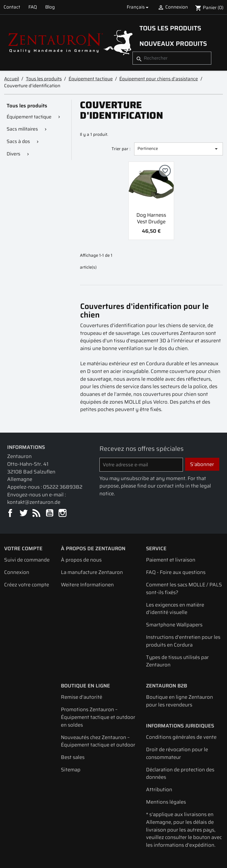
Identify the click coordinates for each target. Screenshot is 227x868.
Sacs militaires (22, 129)
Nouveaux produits (173, 44)
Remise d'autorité (82, 697)
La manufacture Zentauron (92, 572)
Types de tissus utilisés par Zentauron (177, 661)
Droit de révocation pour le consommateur (177, 753)
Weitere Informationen (87, 585)
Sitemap (71, 770)
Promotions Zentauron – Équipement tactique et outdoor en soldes (98, 717)
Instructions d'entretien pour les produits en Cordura (183, 641)
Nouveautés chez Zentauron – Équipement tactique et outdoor (98, 741)
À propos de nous (81, 560)
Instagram (63, 513)
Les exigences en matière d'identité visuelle (175, 609)
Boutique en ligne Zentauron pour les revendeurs (179, 701)
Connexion (17, 572)
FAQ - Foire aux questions (176, 572)
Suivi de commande (27, 560)
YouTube (50, 513)
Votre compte (23, 548)
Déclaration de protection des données (180, 773)
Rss (37, 513)
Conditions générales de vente (181, 737)
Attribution (159, 789)
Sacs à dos (18, 141)
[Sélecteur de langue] (139, 7)
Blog (50, 7)
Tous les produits (170, 28)
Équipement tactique (29, 117)
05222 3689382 (63, 487)
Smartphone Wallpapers (174, 625)
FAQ (33, 7)
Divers (13, 154)
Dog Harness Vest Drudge (151, 218)
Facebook (11, 513)
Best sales (73, 757)
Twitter (24, 513)
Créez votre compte (27, 585)
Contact (12, 7)
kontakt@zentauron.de (34, 502)
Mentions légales (166, 802)
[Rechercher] (172, 58)
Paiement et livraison (171, 560)
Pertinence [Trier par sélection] (179, 149)
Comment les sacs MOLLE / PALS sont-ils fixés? (184, 588)
